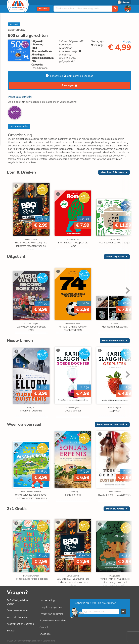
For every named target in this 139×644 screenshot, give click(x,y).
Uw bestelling (47, 600)
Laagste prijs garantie (51, 607)
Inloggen (125, 2)
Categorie (43, 9)
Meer (112, 172)
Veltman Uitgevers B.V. (72, 41)
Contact (44, 627)
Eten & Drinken (39, 68)
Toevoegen (68, 85)
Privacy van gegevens (51, 614)
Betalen (11, 631)
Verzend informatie (17, 617)
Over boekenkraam (17, 610)
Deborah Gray (17, 30)
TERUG (14, 24)
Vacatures (45, 634)
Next (127, 206)
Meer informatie (19, 126)
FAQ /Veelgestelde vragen (17, 602)
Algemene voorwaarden (53, 621)
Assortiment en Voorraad (20, 624)
